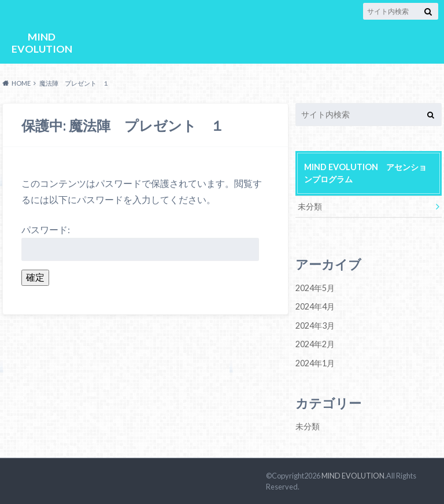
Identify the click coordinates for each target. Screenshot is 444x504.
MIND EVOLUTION (42, 43)
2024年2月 (315, 344)
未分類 (310, 206)
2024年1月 (315, 363)
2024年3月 (315, 325)
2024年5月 (315, 288)
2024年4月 (315, 306)
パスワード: (140, 242)
